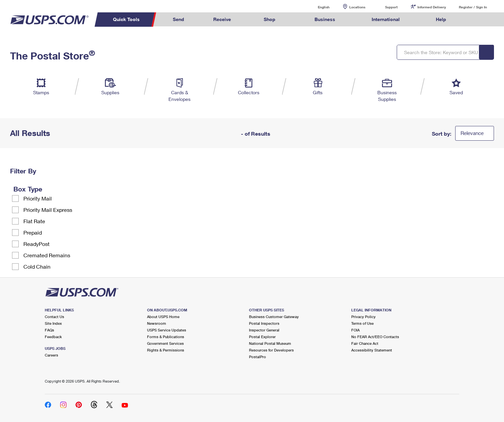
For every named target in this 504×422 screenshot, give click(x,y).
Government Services (165, 343)
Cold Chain (37, 266)
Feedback (53, 337)
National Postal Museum (270, 343)
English (317, 7)
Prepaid (33, 232)
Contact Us (54, 317)
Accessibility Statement (372, 350)
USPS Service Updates (167, 330)
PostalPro (258, 357)
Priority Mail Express (48, 210)
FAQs (49, 330)
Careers (51, 355)
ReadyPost (36, 244)
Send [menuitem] (178, 19)
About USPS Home (163, 317)
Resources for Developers (271, 350)
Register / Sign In (473, 7)
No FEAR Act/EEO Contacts (375, 337)
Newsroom (157, 323)
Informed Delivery (432, 7)
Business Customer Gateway (274, 317)
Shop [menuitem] (270, 19)
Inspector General (264, 330)
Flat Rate (34, 221)
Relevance (472, 133)
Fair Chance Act (365, 343)
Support (391, 7)
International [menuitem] (386, 19)
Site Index (53, 323)
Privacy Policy (363, 317)
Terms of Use (362, 323)
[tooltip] (46, 189)
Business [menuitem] (325, 19)
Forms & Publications (166, 337)
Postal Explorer (262, 337)
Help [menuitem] (441, 19)
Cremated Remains (47, 255)
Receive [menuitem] (222, 19)
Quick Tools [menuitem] (126, 19)
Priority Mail (38, 198)
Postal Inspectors (264, 323)
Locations (357, 7)
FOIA (355, 330)
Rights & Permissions (166, 350)
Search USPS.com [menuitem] (474, 20)
